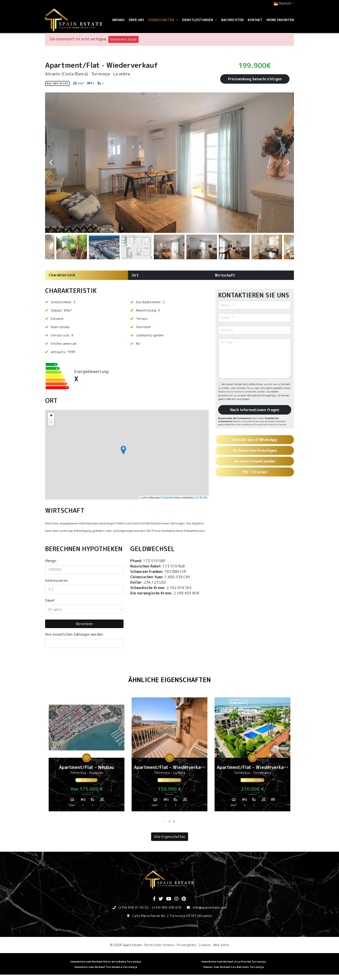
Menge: (51, 561)
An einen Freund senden (255, 461)
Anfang (118, 20)
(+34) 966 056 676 (167, 907)
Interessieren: (57, 581)
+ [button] (51, 416)
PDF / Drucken (255, 472)
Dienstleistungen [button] (199, 20)
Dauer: (50, 600)
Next (288, 163)
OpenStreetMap (172, 498)
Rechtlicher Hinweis (159, 945)
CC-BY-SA (201, 498)
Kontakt (255, 20)
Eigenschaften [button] (163, 20)
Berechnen (84, 624)
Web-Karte (221, 945)
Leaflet (144, 498)
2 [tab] (169, 821)
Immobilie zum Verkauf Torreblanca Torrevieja (106, 967)
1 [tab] (165, 821)
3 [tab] (174, 821)
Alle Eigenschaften (170, 837)
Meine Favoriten (280, 20)
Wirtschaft (225, 275)
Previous (51, 163)
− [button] (51, 423)
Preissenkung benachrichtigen (255, 79)
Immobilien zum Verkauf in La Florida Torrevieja (234, 961)
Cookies (205, 945)
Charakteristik (62, 275)
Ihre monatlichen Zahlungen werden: (74, 634)
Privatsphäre (187, 945)
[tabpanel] (87, 756)
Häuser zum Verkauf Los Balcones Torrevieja (234, 967)
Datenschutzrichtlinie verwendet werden (242, 392)
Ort (135, 275)
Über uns (136, 20)
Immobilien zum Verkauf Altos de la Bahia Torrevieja (106, 961)
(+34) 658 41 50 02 (134, 907)
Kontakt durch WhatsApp (255, 440)
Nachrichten (232, 20)
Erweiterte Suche (123, 39)
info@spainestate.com (210, 907)
